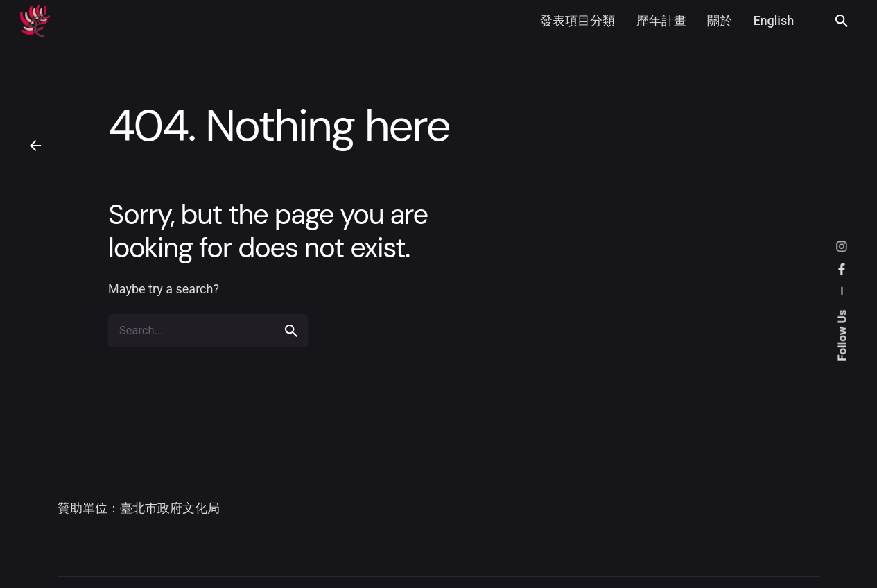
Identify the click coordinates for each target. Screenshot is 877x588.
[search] (291, 331)
